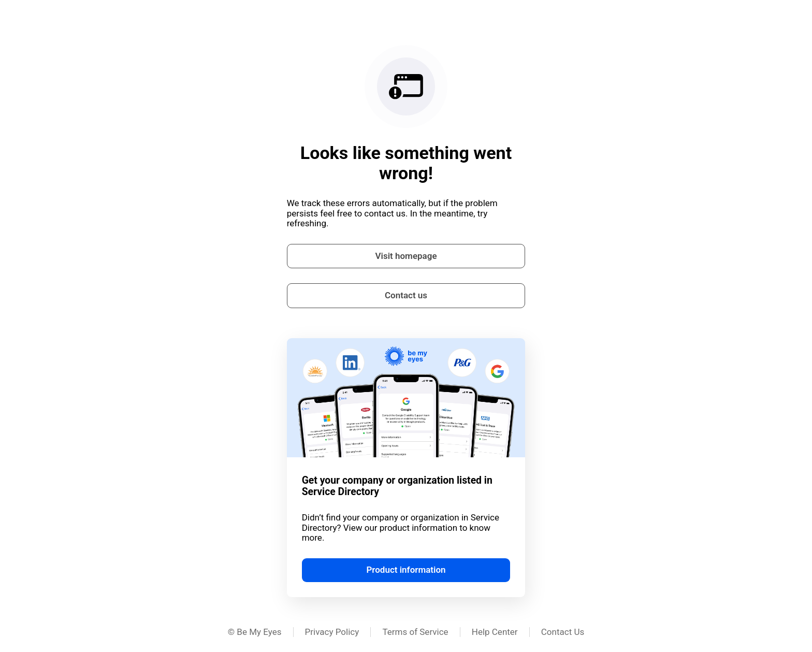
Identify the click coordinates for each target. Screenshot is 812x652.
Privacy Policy (332, 632)
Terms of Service (415, 632)
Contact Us (563, 632)
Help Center (495, 632)
